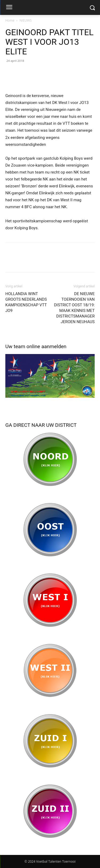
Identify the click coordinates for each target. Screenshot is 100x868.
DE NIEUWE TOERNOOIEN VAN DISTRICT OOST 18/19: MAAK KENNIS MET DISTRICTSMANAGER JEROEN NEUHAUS (75, 308)
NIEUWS (25, 20)
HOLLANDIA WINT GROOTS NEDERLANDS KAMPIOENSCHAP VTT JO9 (26, 302)
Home (10, 20)
